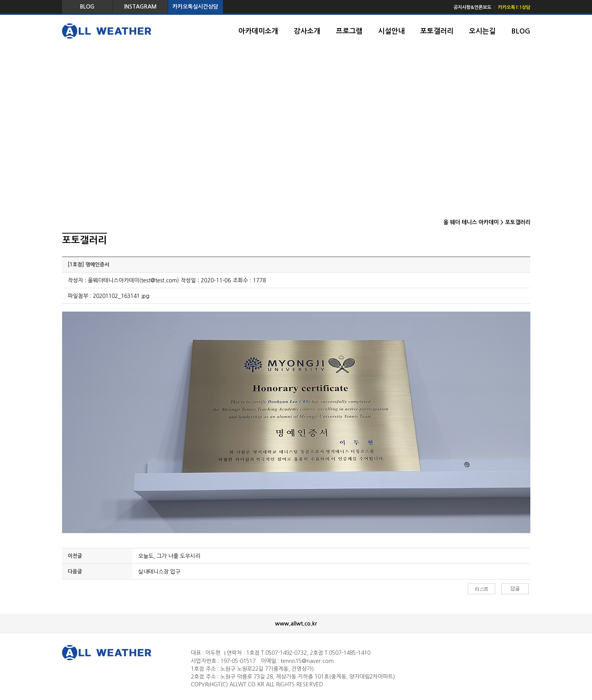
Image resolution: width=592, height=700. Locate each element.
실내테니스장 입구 (159, 572)
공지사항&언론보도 (472, 7)
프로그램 (349, 31)
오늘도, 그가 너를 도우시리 (169, 556)
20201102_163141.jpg (121, 296)
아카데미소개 (258, 31)
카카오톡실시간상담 (195, 7)
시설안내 (391, 31)
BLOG (87, 7)
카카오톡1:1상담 (514, 7)
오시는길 (482, 31)
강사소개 (307, 31)
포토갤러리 (437, 31)
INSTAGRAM (140, 7)
